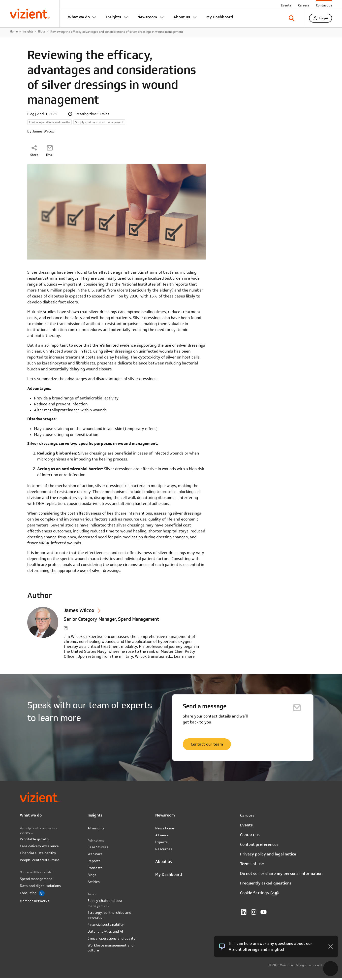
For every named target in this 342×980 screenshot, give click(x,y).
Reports (94, 863)
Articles (94, 883)
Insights (114, 17)
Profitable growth (34, 841)
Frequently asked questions (266, 885)
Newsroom (147, 17)
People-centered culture (40, 862)
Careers (304, 5)
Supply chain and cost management (105, 905)
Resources (164, 851)
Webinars (95, 856)
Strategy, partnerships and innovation (109, 917)
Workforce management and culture (110, 949)
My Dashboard (220, 17)
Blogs (42, 33)
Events (286, 5)
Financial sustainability (38, 855)
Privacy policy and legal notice (268, 856)
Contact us (324, 5)
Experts (161, 844)
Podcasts (95, 870)
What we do (79, 17)
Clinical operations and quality (111, 940)
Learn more (184, 658)
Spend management (36, 881)
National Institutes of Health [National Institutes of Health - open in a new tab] (148, 286)
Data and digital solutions (40, 887)
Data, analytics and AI (105, 933)
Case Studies (98, 849)
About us (182, 17)
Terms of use (252, 866)
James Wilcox (43, 133)
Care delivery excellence (39, 848)
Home (14, 33)
